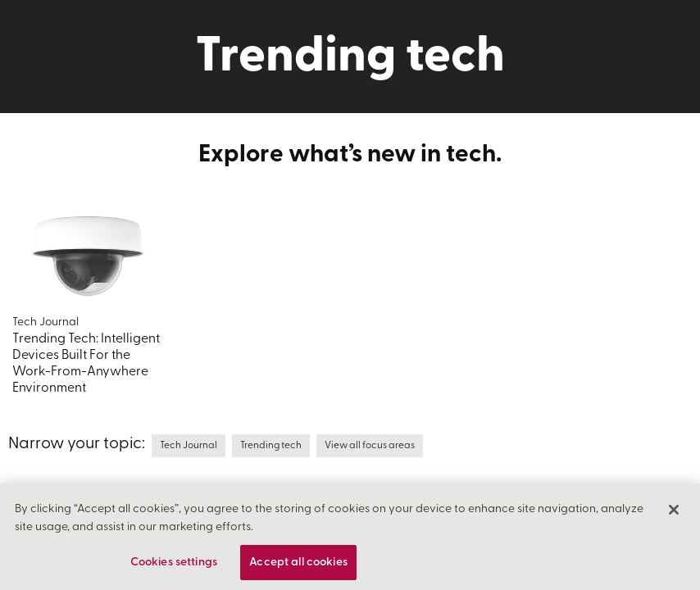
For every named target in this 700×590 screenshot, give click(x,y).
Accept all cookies (298, 567)
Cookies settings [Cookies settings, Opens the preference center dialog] (174, 567)
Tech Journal (189, 446)
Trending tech (271, 446)
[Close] (674, 515)
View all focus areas (370, 446)
